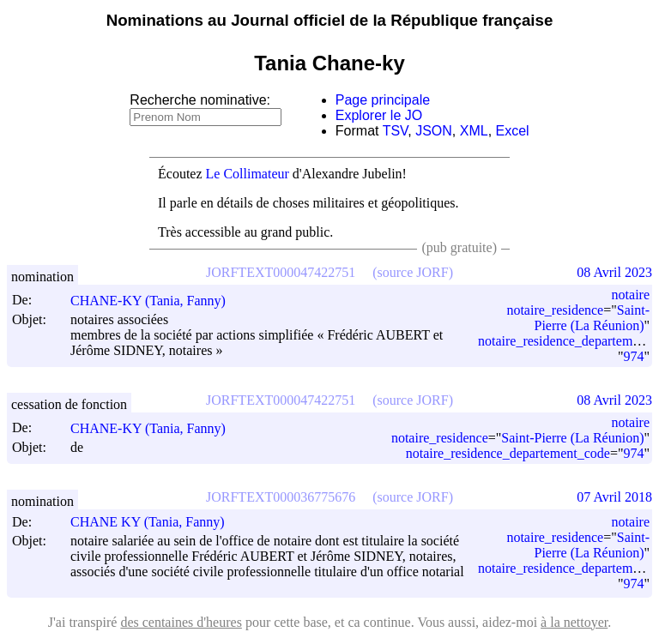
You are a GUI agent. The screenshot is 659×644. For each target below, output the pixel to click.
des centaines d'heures (181, 622)
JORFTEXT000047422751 (281, 272)
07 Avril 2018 (614, 497)
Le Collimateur (248, 174)
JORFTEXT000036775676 (281, 497)
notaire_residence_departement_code (508, 453)
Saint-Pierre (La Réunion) (592, 318)
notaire (631, 295)
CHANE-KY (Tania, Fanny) (156, 301)
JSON (434, 131)
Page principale (383, 100)
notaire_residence (555, 310)
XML (474, 131)
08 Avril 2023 (614, 272)
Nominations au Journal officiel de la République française (330, 20)
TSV (396, 131)
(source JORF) (413, 272)
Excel (513, 131)
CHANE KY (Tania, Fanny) (155, 522)
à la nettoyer (574, 622)
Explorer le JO (379, 115)
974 (633, 356)
